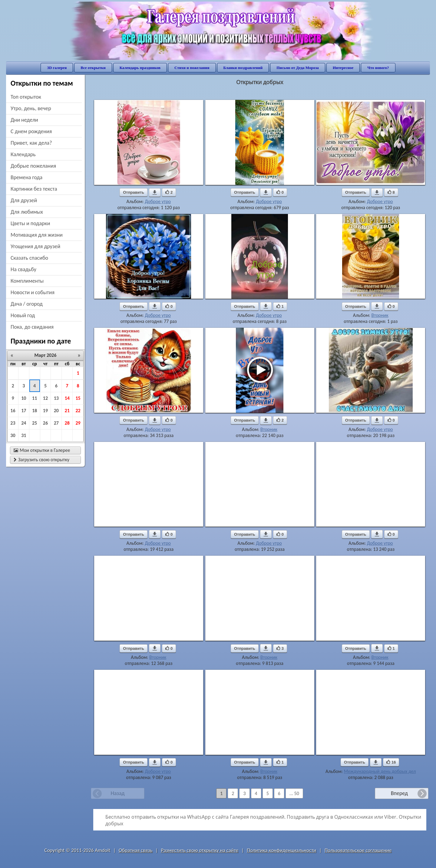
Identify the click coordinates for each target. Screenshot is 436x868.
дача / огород (27, 304)
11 (35, 398)
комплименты (27, 281)
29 (78, 423)
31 (24, 435)
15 (78, 398)
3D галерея (57, 68)
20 (56, 411)
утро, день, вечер (31, 108)
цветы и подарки (30, 223)
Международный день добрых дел (380, 771)
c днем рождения (31, 131)
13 (56, 398)
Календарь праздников (140, 68)
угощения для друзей (35, 246)
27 (56, 423)
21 (67, 411)
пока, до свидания (32, 327)
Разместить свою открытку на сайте (200, 850)
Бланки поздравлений (243, 68)
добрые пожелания (33, 166)
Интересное (343, 68)
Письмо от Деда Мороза (298, 68)
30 (13, 435)
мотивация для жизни (37, 235)
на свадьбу (23, 269)
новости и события (33, 292)
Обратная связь (136, 850)
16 (13, 411)
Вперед (399, 793)
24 (24, 423)
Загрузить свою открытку (41, 460)
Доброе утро (158, 201)
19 (45, 411)
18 (35, 411)
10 (24, 398)
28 (67, 423)
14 (67, 398)
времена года (26, 177)
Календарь (23, 154)
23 (13, 423)
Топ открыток (26, 97)
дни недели (24, 120)
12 (45, 398)
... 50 (294, 793)
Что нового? (378, 68)
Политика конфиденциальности (281, 850)
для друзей (24, 200)
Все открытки (93, 68)
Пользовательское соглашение (358, 850)
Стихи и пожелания (192, 68)
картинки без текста (34, 189)
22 (78, 411)
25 (35, 423)
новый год (23, 315)
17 (24, 411)
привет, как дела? (31, 143)
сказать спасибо (29, 258)
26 (45, 423)
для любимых (27, 212)
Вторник (380, 315)
